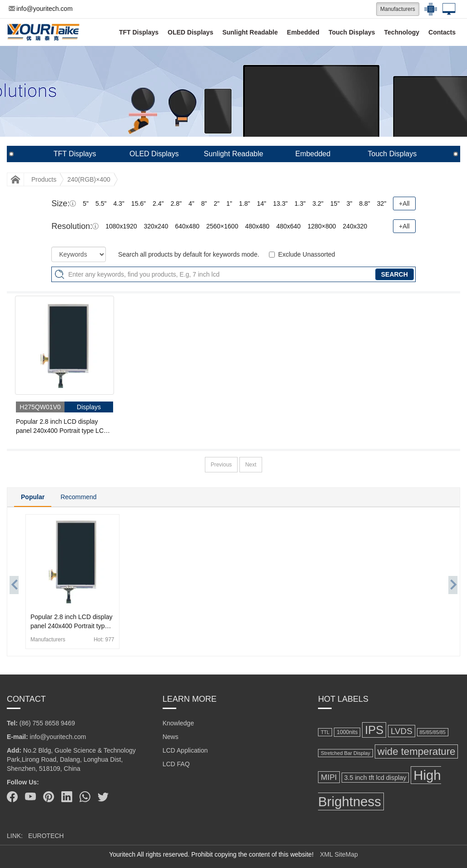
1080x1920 (121, 226)
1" (229, 203)
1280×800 (322, 226)
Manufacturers (398, 9)
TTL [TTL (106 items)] (325, 732)
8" (204, 203)
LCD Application (185, 750)
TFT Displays (139, 32)
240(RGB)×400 (89, 179)
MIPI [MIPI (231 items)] (329, 777)
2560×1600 (222, 226)
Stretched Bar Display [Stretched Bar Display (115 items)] (345, 753)
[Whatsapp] (85, 797)
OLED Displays (190, 32)
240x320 (355, 226)
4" (191, 203)
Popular (33, 497)
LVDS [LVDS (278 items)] (402, 731)
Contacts (442, 32)
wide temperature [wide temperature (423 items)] (417, 751)
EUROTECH (46, 836)
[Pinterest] (49, 797)
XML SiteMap (339, 854)
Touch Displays (352, 32)
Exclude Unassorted (306, 254)
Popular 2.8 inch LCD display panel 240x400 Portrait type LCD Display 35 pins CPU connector (62, 427)
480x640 (288, 226)
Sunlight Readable (250, 32)
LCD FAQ (176, 764)
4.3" (119, 203)
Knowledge (178, 723)
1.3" (300, 203)
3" (350, 203)
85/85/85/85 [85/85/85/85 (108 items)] (433, 732)
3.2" (318, 203)
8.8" (364, 203)
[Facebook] (12, 797)
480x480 (257, 226)
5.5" (101, 203)
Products (44, 179)
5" (86, 203)
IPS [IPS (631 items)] (374, 730)
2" (216, 203)
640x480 (187, 226)
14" (261, 203)
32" (382, 203)
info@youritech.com (41, 9)
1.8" (244, 203)
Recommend (78, 497)
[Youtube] (30, 797)
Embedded (303, 32)
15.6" (139, 203)
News (171, 737)
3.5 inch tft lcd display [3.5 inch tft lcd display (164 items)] (375, 778)
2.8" (176, 203)
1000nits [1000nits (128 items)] (347, 732)
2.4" (158, 203)
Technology (402, 32)
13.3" (280, 203)
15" (335, 203)
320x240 (156, 226)
